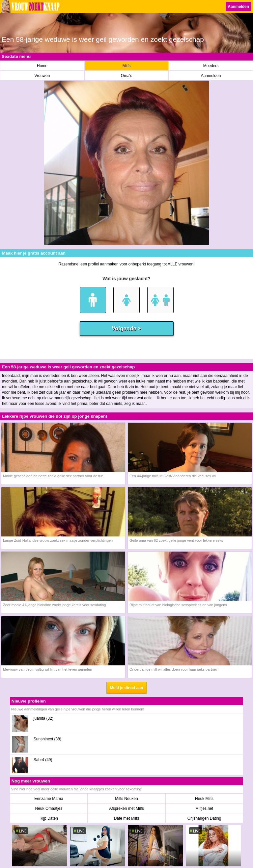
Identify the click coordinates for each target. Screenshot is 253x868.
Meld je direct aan (127, 688)
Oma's (126, 76)
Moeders (211, 66)
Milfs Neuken (126, 799)
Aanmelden (238, 7)
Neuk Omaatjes (49, 808)
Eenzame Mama (49, 799)
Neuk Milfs (204, 799)
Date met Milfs (127, 818)
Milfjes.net (204, 808)
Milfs (127, 66)
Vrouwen (42, 76)
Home (42, 66)
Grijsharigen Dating (204, 818)
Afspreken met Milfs (126, 808)
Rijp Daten (49, 818)
